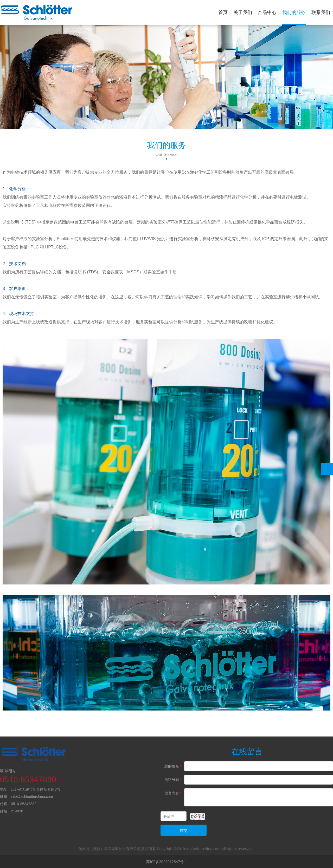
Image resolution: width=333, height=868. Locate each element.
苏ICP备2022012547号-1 (167, 862)
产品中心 (267, 12)
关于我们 (243, 12)
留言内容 (174, 793)
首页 (223, 12)
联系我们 (321, 12)
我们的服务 (294, 12)
